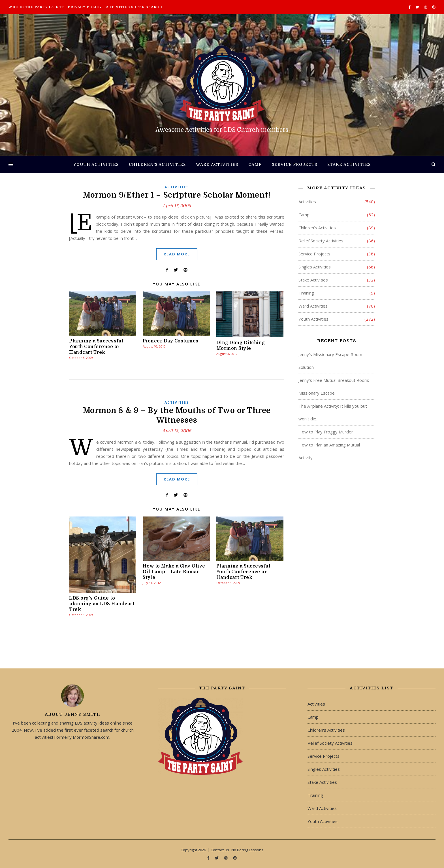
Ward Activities (217, 164)
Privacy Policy (85, 7)
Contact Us (220, 850)
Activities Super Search (134, 7)
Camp (255, 164)
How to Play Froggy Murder (326, 432)
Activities (177, 187)
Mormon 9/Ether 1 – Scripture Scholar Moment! (177, 195)
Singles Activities (315, 267)
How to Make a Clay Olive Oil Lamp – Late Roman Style (174, 572)
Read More (177, 254)
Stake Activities (349, 164)
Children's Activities (317, 228)
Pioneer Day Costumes (171, 341)
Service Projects (294, 164)
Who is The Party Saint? (36, 7)
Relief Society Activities (321, 241)
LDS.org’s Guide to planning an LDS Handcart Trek (102, 604)
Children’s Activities (157, 164)
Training (306, 293)
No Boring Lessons (247, 850)
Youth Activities (96, 164)
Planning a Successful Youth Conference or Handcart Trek (96, 347)
